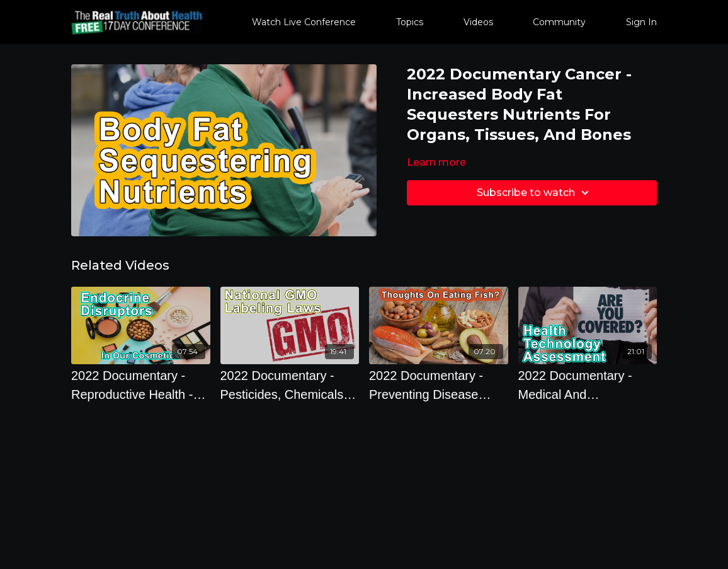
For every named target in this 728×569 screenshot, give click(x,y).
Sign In (641, 22)
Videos (478, 22)
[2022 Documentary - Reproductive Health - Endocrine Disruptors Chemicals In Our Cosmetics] (141, 385)
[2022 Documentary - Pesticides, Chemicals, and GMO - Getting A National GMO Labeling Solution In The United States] (290, 385)
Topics (410, 22)
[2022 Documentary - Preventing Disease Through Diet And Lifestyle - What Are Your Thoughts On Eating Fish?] (439, 385)
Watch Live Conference (304, 22)
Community (559, 22)
